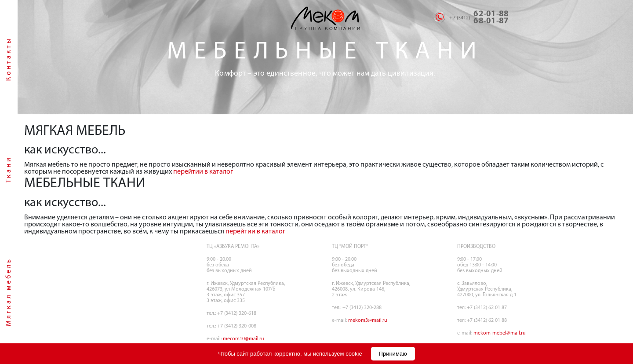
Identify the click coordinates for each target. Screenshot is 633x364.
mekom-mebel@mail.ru (500, 333)
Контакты (9, 59)
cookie (354, 354)
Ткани (9, 169)
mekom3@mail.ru (368, 320)
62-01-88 (491, 14)
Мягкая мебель (9, 292)
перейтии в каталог (203, 172)
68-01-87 (491, 21)
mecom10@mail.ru (244, 339)
